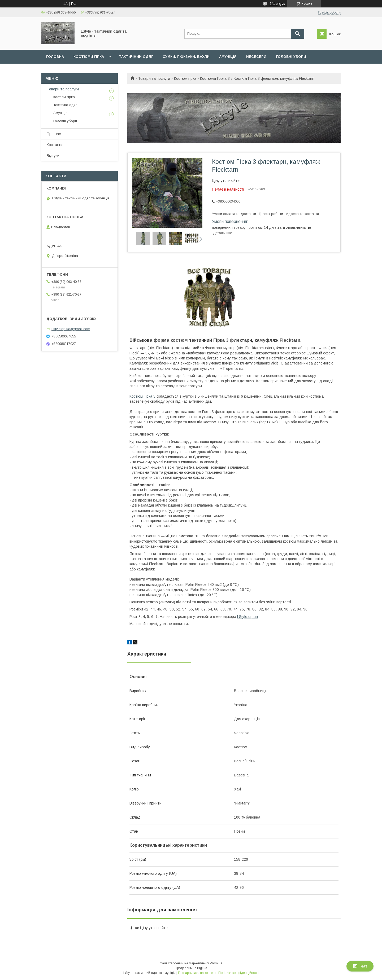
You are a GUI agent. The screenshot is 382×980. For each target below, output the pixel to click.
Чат (360, 966)
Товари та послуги (154, 78)
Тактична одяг (65, 105)
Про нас (54, 134)
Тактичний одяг (136, 57)
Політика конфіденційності (238, 973)
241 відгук (277, 4)
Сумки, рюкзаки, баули (186, 57)
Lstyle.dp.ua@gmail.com (71, 329)
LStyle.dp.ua (248, 617)
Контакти (55, 145)
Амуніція (228, 57)
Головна (55, 57)
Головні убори (291, 57)
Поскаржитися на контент (197, 973)
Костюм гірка (185, 78)
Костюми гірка (89, 57)
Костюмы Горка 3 (215, 78)
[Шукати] (298, 34)
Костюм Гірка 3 (142, 396)
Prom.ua (216, 963)
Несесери (256, 57)
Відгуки (53, 156)
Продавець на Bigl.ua (191, 968)
